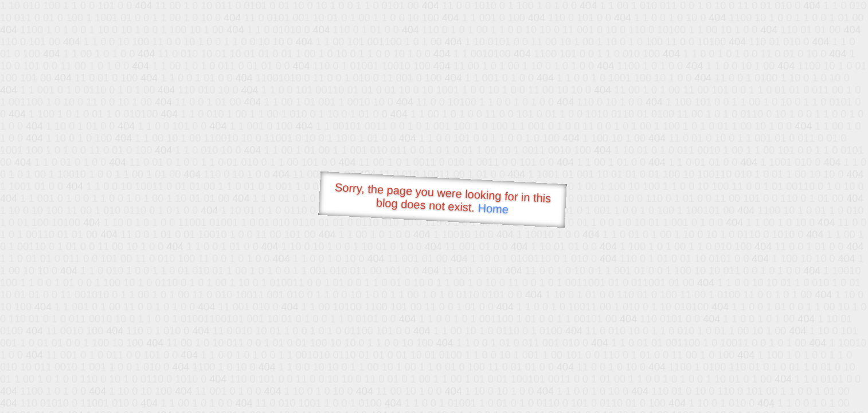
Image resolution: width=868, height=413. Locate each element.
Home (493, 209)
